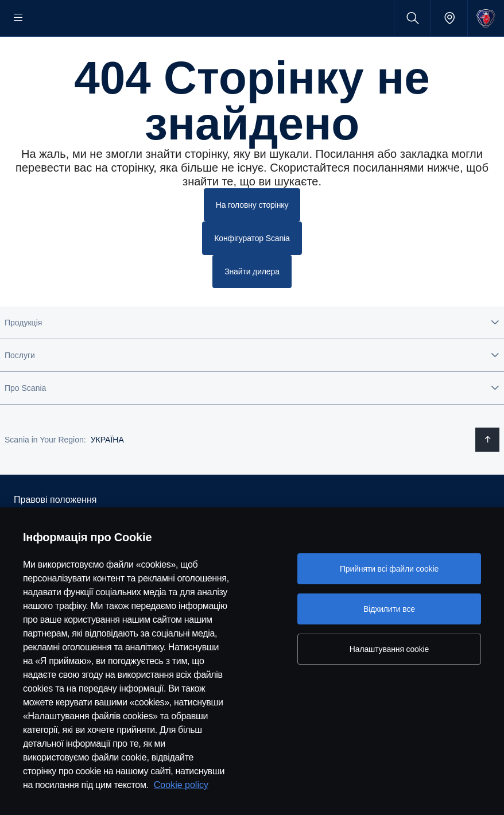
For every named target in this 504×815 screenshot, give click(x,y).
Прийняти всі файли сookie (389, 569)
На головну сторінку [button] (252, 241)
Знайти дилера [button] (252, 306)
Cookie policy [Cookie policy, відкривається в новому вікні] (181, 785)
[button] (252, 357)
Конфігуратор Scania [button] (252, 274)
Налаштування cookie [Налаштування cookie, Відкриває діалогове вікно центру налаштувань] (389, 649)
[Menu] (18, 18)
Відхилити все (389, 609)
